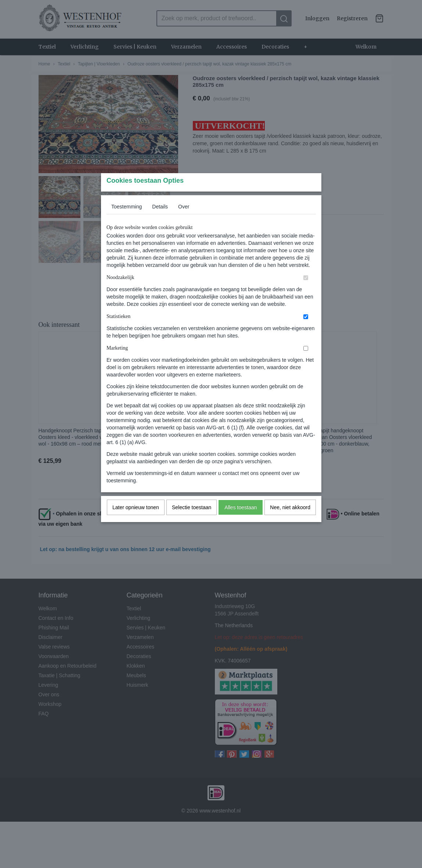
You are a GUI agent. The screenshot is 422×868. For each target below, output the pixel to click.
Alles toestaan (241, 522)
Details (160, 221)
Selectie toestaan (192, 522)
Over (184, 221)
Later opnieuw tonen (136, 522)
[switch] (306, 292)
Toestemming (127, 221)
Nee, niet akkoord (290, 522)
